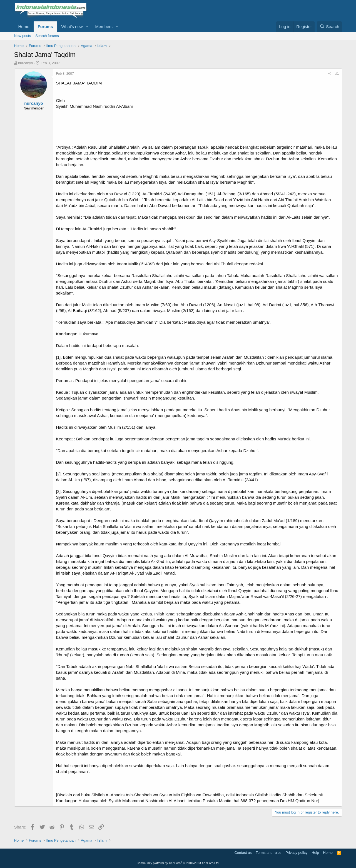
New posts (23, 36)
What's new (72, 27)
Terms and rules (268, 853)
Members (104, 27)
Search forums (47, 36)
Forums (45, 27)
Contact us (243, 853)
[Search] (329, 27)
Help (315, 853)
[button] (87, 27)
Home (24, 27)
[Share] (330, 74)
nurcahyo (25, 63)
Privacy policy (296, 853)
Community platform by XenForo (178, 863)
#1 (337, 74)
